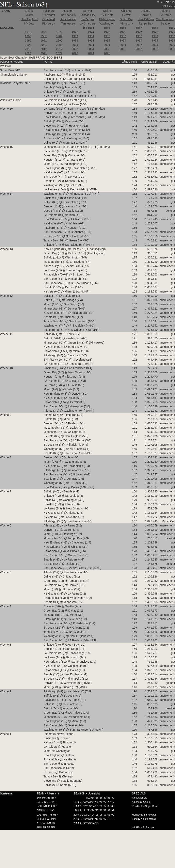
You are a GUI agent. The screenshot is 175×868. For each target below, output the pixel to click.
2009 (172, 45)
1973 (75, 32)
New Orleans (146, 19)
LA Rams (165, 15)
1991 (44, 41)
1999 (172, 41)
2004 (91, 45)
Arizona (165, 11)
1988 (155, 36)
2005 (107, 45)
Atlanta (146, 11)
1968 (155, 28)
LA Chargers (87, 23)
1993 (75, 41)
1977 (139, 32)
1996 (123, 41)
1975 (107, 32)
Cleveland (49, 19)
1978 (155, 32)
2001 (44, 45)
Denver (87, 11)
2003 (75, 45)
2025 (107, 53)
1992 (59, 41)
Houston (68, 11)
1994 (91, 41)
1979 (172, 32)
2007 (139, 45)
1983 (75, 36)
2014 (91, 49)
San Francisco (165, 19)
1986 (123, 36)
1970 (28, 32)
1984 (91, 36)
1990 (28, 41)
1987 (139, 36)
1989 (172, 36)
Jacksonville (68, 19)
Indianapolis (68, 15)
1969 (172, 28)
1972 (59, 32)
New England (29, 19)
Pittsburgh (49, 23)
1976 (123, 32)
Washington (107, 23)
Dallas (107, 11)
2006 (123, 45)
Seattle (165, 23)
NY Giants (107, 15)
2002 (59, 45)
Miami (29, 15)
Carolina (146, 15)
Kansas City (88, 15)
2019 (172, 49)
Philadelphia (107, 19)
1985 (107, 36)
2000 (28, 45)
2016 (123, 49)
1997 (139, 41)
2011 (44, 49)
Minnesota (126, 23)
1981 (44, 36)
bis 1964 (89, 28)
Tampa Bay (146, 23)
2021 (44, 53)
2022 (59, 53)
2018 (155, 49)
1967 (139, 28)
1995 (107, 41)
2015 (107, 49)
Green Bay (126, 19)
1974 (91, 32)
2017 (139, 49)
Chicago (126, 11)
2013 (75, 49)
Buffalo (29, 11)
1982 (59, 36)
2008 (155, 45)
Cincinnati (49, 15)
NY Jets (29, 23)
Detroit (126, 15)
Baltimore (49, 11)
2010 (28, 49)
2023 (75, 53)
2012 (59, 49)
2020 (28, 53)
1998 (155, 41)
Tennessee (68, 23)
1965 (107, 28)
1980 (28, 36)
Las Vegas (87, 19)
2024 (91, 53)
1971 (44, 32)
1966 (123, 28)
